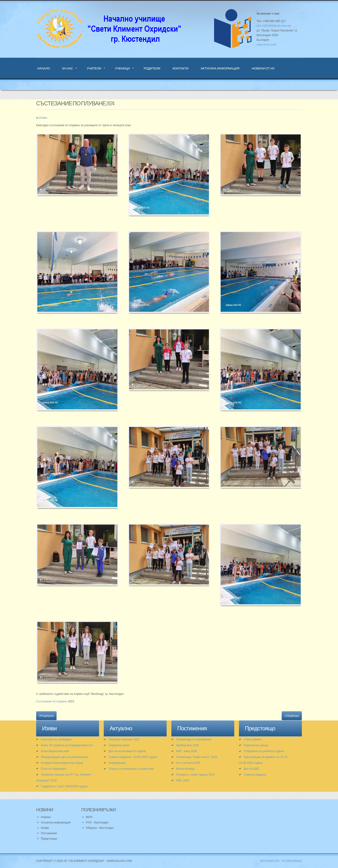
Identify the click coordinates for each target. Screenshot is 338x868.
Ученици (122, 68)
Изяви (43, 118)
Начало (44, 68)
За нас (67, 68)
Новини (46, 817)
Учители (94, 68)
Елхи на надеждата (54, 769)
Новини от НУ (263, 68)
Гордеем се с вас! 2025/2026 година (64, 786)
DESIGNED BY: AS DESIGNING (279, 861)
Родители (152, 68)
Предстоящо (49, 839)
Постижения (49, 833)
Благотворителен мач (55, 751)
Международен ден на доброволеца (65, 757)
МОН (89, 817)
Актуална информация (220, 68)
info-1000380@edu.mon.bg (274, 26)
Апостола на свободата (56, 739)
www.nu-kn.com (267, 45)
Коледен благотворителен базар (62, 763)
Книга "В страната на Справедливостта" (67, 745)
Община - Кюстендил (100, 828)
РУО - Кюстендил (97, 822)
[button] (77, 167)
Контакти (181, 68)
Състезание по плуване (52, 701)
